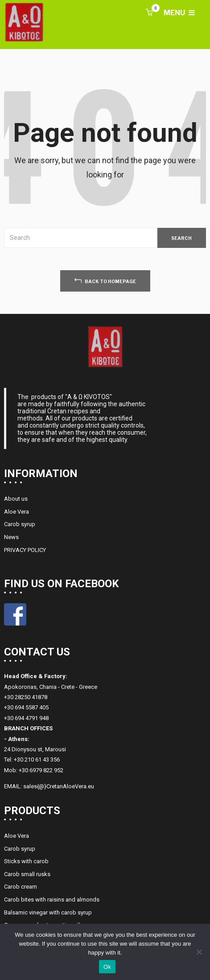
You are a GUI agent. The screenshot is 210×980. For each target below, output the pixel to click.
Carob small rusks (27, 874)
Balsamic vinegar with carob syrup (48, 912)
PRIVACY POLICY (25, 550)
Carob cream (21, 887)
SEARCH (181, 238)
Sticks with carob (26, 861)
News (11, 537)
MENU (179, 13)
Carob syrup (20, 524)
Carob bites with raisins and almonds (52, 900)
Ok (107, 967)
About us (16, 499)
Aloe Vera (16, 512)
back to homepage (105, 280)
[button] (149, 13)
